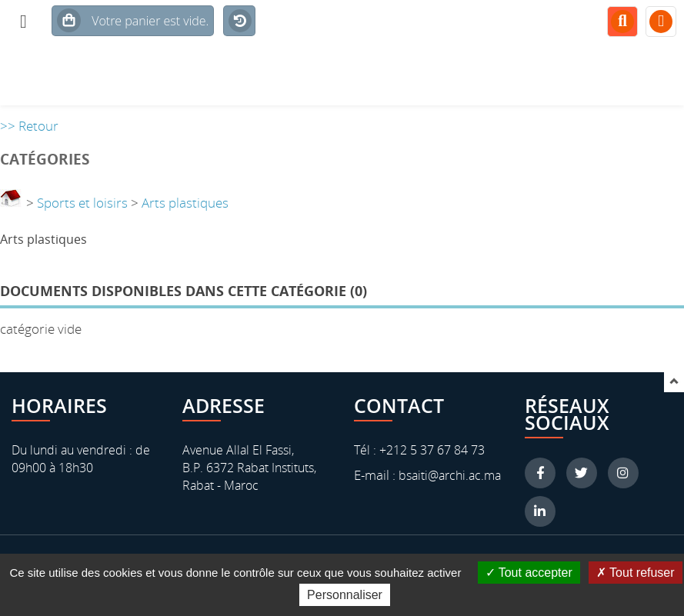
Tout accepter (529, 573)
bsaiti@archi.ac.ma (448, 475)
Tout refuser (636, 573)
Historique (237, 35)
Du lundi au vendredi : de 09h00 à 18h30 (81, 459)
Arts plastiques (185, 203)
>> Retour (29, 126)
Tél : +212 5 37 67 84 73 (419, 450)
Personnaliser (345, 595)
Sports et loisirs (82, 203)
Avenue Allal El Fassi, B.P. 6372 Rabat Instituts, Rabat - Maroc (249, 468)
